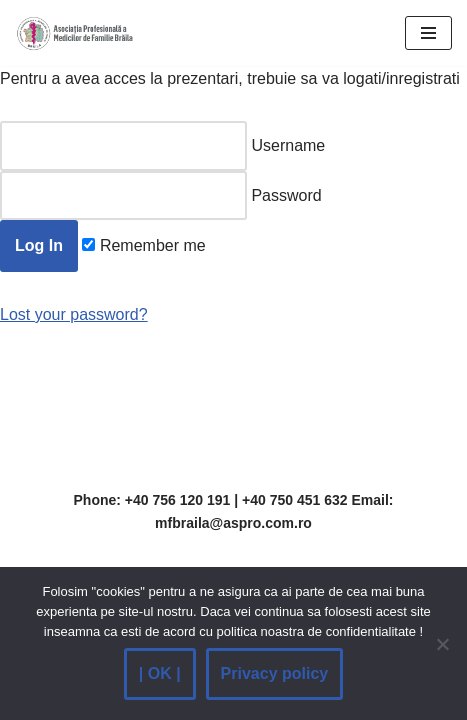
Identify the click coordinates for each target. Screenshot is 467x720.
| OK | (160, 673)
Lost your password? (74, 314)
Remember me (143, 245)
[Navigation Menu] (428, 33)
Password (161, 196)
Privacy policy (275, 673)
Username (162, 146)
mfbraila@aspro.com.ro (233, 523)
